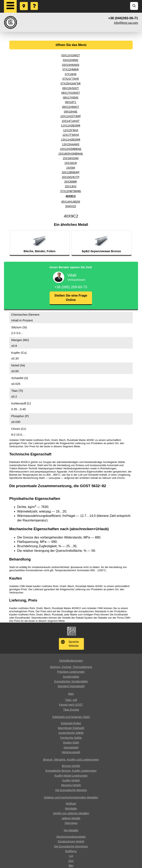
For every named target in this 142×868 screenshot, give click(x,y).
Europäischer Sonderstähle (71, 681)
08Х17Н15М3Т (71, 93)
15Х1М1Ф (71, 163)
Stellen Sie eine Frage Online (71, 298)
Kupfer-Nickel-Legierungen (71, 776)
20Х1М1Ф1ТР (71, 177)
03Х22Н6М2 (71, 60)
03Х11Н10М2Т (71, 55)
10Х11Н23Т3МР (71, 116)
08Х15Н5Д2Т (71, 88)
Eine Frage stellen (35, 2)
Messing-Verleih (71, 785)
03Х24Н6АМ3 (71, 65)
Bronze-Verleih (71, 766)
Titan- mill (71, 700)
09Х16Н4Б (71, 112)
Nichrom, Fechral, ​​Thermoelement (71, 667)
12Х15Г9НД (71, 130)
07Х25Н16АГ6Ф (71, 83)
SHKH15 (71, 206)
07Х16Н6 (71, 74)
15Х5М (71, 168)
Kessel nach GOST (71, 705)
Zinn (71, 861)
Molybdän (71, 809)
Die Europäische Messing (71, 790)
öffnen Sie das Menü (71, 45)
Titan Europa (71, 710)
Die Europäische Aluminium (71, 846)
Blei (71, 866)
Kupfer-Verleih (71, 780)
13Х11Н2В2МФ (71, 140)
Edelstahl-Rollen (71, 723)
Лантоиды (71, 823)
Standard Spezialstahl (71, 686)
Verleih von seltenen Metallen (71, 813)
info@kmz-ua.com (126, 23)
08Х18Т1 (71, 102)
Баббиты (71, 851)
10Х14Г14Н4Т (71, 121)
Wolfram (71, 804)
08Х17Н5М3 (71, 98)
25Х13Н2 (71, 186)
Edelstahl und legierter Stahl (71, 717)
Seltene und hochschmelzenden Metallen (71, 797)
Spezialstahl (71, 747)
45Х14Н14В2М (71, 202)
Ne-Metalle (71, 830)
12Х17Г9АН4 (71, 135)
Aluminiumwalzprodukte (71, 837)
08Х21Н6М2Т (71, 107)
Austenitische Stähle (71, 733)
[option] (54, 243)
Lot (71, 856)
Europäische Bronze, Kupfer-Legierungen (71, 771)
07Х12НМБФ (71, 69)
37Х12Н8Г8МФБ (71, 191)
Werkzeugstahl (71, 752)
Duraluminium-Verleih (71, 841)
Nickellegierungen (71, 661)
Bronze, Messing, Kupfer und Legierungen (71, 759)
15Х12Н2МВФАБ (71, 149)
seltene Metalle (71, 818)
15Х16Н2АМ (71, 158)
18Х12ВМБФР (71, 172)
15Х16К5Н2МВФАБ (71, 154)
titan (71, 694)
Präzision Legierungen (71, 672)
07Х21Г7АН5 (71, 79)
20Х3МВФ (71, 182)
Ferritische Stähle (71, 738)
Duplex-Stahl (71, 742)
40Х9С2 (71, 196)
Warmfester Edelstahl (71, 728)
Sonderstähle (71, 677)
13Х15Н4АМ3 (71, 144)
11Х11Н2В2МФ (71, 126)
